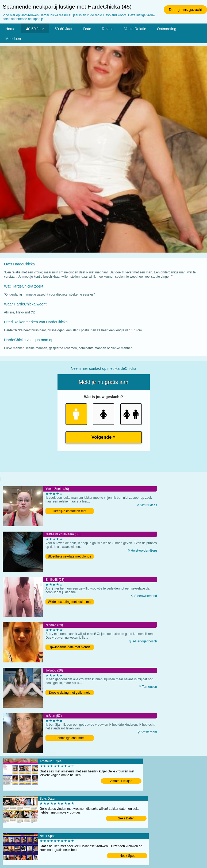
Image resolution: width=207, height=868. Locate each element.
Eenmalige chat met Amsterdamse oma (70, 738)
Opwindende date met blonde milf (70, 648)
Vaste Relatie (135, 29)
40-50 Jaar (35, 29)
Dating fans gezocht (185, 10)
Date (87, 29)
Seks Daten (126, 818)
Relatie (108, 29)
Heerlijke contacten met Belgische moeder (69, 511)
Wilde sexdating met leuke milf (70, 602)
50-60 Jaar (64, 29)
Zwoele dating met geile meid (70, 693)
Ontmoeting (167, 29)
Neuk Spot (127, 856)
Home (10, 29)
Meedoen (13, 39)
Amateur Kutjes (121, 781)
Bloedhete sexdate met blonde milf (70, 557)
